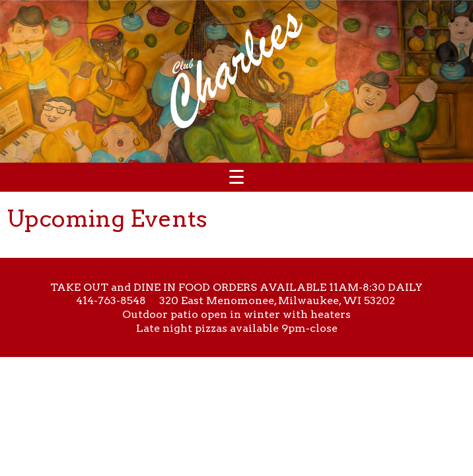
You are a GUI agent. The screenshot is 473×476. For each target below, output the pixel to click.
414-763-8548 (111, 300)
